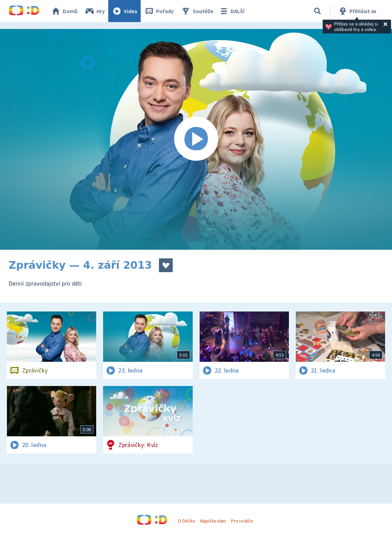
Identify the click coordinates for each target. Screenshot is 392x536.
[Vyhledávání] (318, 11)
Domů (64, 11)
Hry (95, 11)
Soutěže (197, 11)
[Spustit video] (196, 139)
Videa (124, 11)
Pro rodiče (242, 521)
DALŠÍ (232, 11)
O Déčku (187, 521)
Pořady (159, 11)
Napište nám (213, 521)
